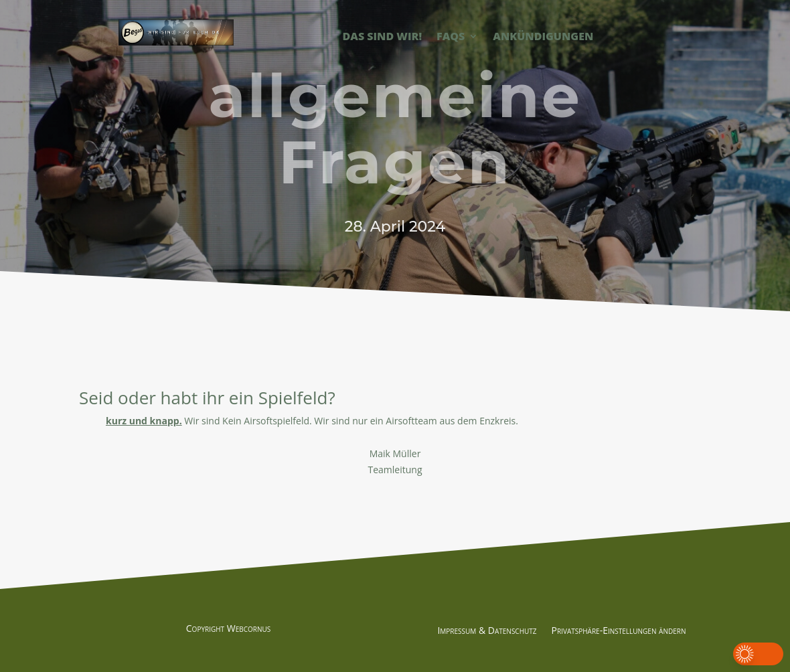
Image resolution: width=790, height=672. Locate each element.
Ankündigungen (543, 37)
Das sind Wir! (382, 37)
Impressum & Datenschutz (487, 631)
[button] (758, 654)
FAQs (451, 37)
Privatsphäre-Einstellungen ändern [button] (619, 631)
